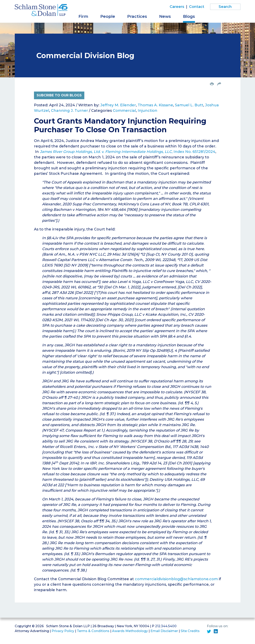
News (165, 16)
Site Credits (190, 631)
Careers (177, 7)
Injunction (148, 111)
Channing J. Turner (69, 111)
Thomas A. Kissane (155, 105)
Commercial (124, 111)
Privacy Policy (63, 631)
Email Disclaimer (164, 631)
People (108, 16)
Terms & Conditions (93, 631)
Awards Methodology (130, 631)
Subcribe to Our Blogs (59, 95)
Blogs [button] (189, 16)
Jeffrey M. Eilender (118, 105)
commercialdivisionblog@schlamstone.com (176, 579)
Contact (197, 7)
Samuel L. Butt (189, 105)
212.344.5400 (166, 626)
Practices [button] (137, 16)
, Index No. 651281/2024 (128, 152)
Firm (83, 16)
